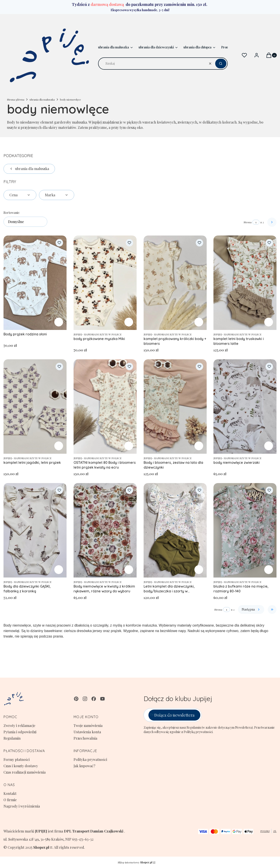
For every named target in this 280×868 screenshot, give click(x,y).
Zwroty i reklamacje (19, 725)
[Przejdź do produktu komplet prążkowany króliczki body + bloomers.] (175, 283)
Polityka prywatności (90, 759)
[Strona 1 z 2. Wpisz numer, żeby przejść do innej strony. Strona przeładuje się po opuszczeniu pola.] (256, 222)
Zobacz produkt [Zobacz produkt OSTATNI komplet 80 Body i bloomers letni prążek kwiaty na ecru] (129, 446)
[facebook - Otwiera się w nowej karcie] (94, 699)
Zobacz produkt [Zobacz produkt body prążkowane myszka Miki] (129, 322)
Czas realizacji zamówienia (25, 772)
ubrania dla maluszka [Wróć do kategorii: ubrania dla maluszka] (29, 169)
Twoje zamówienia (88, 725)
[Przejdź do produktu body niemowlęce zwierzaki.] (245, 407)
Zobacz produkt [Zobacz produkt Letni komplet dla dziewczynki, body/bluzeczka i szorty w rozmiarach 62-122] (199, 570)
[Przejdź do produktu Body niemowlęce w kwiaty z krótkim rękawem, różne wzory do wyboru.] (105, 530)
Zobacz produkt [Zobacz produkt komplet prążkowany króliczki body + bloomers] (199, 322)
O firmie (10, 800)
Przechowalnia (85, 738)
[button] (221, 64)
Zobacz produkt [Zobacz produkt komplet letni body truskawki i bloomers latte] (269, 322)
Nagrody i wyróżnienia (22, 806)
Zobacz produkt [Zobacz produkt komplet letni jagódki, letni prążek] (59, 446)
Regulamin (12, 738)
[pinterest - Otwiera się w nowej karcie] (76, 699)
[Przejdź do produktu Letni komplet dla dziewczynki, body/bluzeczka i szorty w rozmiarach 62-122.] (175, 530)
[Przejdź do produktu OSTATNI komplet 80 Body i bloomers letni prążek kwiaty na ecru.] (105, 407)
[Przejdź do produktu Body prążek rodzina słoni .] (35, 283)
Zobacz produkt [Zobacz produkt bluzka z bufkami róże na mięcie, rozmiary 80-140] (269, 570)
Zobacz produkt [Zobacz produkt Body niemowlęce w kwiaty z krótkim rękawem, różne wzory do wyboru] (129, 570)
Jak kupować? (84, 766)
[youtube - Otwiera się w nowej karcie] (102, 699)
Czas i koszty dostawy (21, 766)
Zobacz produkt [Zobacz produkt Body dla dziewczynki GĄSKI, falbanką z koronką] (59, 570)
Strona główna (16, 99)
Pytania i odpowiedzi (20, 732)
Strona (248, 222)
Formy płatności (17, 759)
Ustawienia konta (87, 732)
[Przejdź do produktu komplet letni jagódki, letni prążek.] (35, 407)
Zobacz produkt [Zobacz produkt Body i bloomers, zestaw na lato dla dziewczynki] (199, 446)
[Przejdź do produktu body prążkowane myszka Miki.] (105, 283)
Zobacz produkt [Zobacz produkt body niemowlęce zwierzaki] (269, 446)
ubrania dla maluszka (42, 99)
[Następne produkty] (251, 609)
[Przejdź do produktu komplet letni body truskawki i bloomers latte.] (245, 283)
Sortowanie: (12, 213)
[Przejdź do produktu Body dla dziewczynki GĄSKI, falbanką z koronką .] (35, 530)
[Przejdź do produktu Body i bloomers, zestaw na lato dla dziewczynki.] (175, 407)
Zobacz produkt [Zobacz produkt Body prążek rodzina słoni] (59, 322)
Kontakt (10, 793)
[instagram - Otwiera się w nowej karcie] (85, 699)
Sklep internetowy (135, 862)
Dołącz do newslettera (174, 715)
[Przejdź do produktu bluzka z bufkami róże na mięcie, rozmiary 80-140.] (245, 530)
